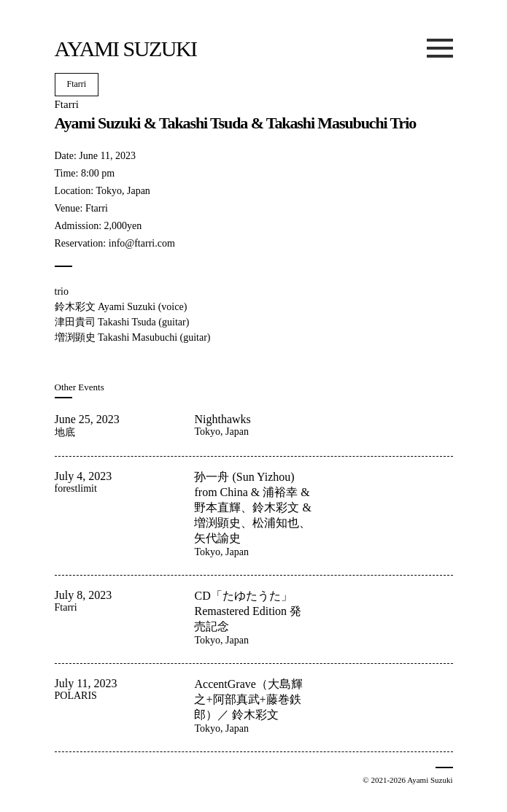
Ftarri (77, 84)
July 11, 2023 (86, 683)
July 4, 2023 (84, 476)
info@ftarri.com (142, 243)
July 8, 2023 (84, 595)
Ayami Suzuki (126, 49)
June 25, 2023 (87, 419)
